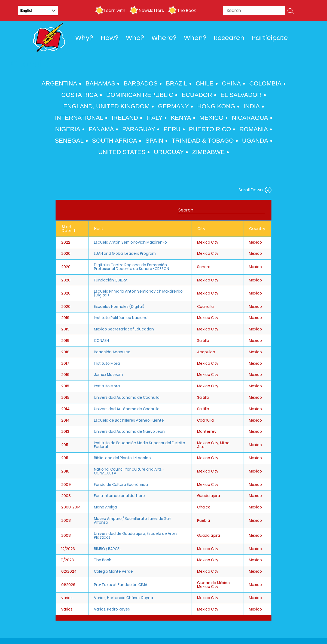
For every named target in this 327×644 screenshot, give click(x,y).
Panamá (101, 129)
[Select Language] (38, 10)
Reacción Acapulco (112, 352)
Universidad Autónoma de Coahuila (127, 398)
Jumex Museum (108, 375)
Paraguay (139, 129)
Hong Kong (216, 106)
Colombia (265, 83)
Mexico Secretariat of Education (124, 329)
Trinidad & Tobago (203, 141)
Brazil (176, 83)
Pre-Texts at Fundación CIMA (121, 585)
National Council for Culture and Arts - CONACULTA (129, 471)
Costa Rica (80, 95)
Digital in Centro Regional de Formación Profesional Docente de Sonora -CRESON (132, 267)
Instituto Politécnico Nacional (121, 318)
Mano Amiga (105, 507)
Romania (254, 129)
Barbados (140, 83)
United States (122, 152)
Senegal (69, 141)
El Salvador (241, 95)
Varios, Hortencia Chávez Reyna (123, 598)
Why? (84, 38)
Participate (270, 38)
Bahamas (100, 83)
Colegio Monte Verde (113, 571)
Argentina (59, 83)
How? (110, 38)
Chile (204, 83)
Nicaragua (250, 118)
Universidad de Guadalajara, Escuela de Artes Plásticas (136, 536)
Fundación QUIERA (111, 280)
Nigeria (68, 129)
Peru (172, 129)
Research (229, 38)
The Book (187, 10)
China (231, 83)
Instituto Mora (107, 364)
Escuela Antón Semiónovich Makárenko (130, 242)
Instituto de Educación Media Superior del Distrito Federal (140, 445)
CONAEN (101, 341)
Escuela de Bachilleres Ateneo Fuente (129, 420)
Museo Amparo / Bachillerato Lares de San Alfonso (133, 521)
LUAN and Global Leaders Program (125, 254)
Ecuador (197, 95)
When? (195, 38)
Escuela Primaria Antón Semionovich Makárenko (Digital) (138, 293)
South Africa (114, 141)
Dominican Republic (140, 95)
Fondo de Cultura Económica (121, 485)
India (252, 106)
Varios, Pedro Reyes (112, 609)
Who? (135, 38)
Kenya (181, 118)
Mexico (211, 118)
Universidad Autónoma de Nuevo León (129, 432)
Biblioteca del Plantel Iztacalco (122, 458)
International (79, 118)
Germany (173, 106)
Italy (155, 118)
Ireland (125, 118)
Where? (164, 38)
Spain (154, 141)
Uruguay (169, 152)
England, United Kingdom (106, 106)
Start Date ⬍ (69, 229)
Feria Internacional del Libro (119, 496)
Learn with (115, 10)
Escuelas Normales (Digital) (119, 307)
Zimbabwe (208, 152)
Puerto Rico (210, 129)
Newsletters (151, 10)
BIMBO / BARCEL (108, 549)
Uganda (255, 141)
